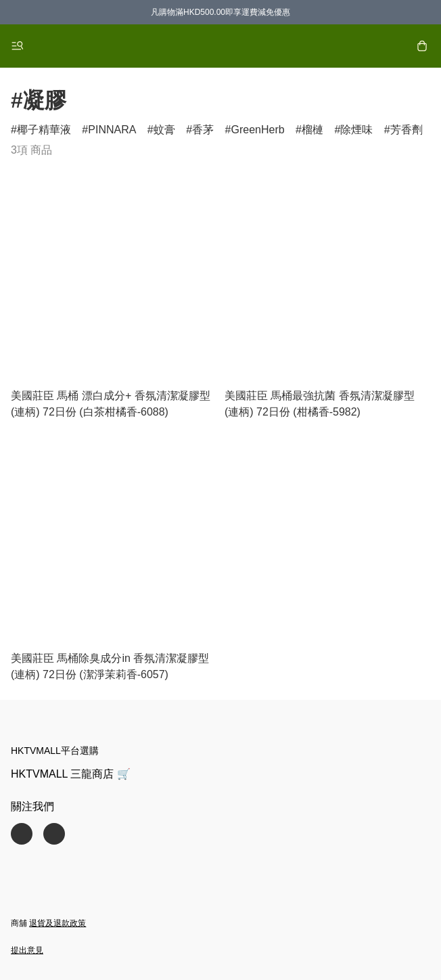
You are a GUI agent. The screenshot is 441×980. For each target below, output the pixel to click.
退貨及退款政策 (57, 923)
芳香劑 (407, 130)
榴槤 (312, 130)
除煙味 (356, 130)
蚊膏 (164, 130)
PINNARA (112, 130)
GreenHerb (257, 130)
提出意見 (27, 950)
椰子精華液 (44, 130)
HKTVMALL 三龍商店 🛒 (71, 774)
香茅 (203, 130)
